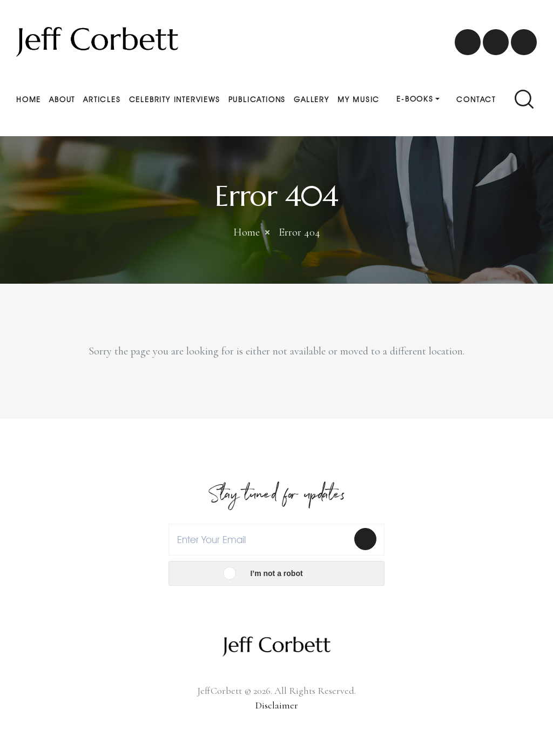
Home (29, 99)
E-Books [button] (415, 99)
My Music (359, 99)
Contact (476, 99)
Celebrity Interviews (175, 99)
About (62, 99)
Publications (257, 99)
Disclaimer (277, 705)
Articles (102, 99)
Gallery (312, 99)
